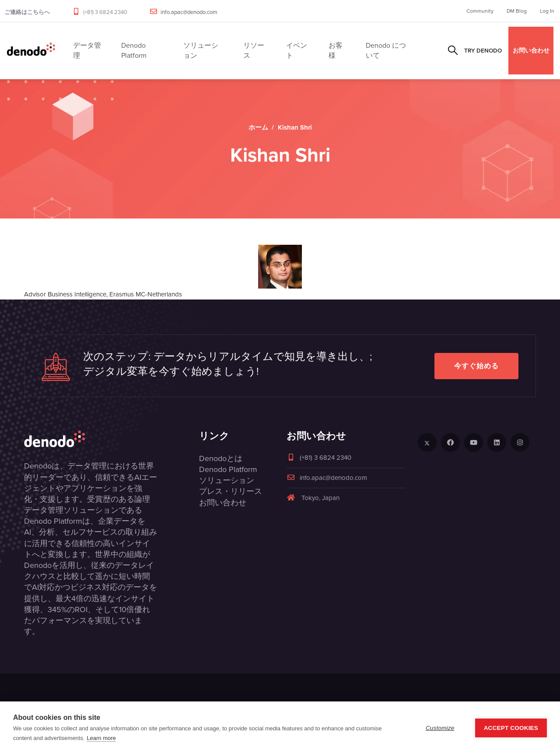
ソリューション (227, 480)
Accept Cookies (511, 728)
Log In (547, 11)
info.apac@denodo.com (189, 12)
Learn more (101, 738)
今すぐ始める (476, 366)
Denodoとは (221, 458)
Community (480, 11)
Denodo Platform (228, 469)
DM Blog (517, 11)
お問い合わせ (531, 50)
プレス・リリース (231, 491)
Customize (440, 728)
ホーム (258, 127)
